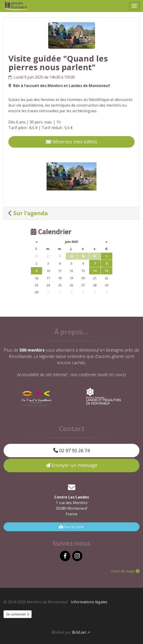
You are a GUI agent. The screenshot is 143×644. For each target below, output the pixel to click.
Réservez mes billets (71, 142)
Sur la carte (71, 527)
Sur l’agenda (31, 213)
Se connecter (18, 614)
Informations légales (89, 602)
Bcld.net (79, 632)
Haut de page (125, 571)
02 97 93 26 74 (71, 450)
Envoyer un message (71, 465)
